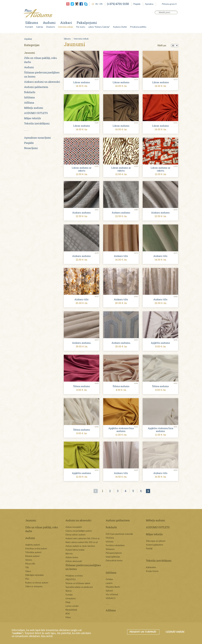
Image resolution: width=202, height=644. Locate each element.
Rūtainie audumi (32, 556)
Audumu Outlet (120, 27)
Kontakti (29, 27)
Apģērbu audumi (33, 545)
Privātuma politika (138, 27)
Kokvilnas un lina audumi (36, 549)
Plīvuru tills (30, 564)
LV (93, 4)
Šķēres (69, 591)
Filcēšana (110, 538)
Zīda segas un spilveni (156, 541)
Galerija (40, 27)
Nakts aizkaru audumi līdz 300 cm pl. (82, 542)
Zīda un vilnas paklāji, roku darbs (42, 529)
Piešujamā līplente (114, 553)
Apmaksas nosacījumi (37, 138)
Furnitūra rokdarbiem (115, 546)
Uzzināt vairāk (175, 632)
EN (101, 4)
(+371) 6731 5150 (118, 4)
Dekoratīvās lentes (114, 561)
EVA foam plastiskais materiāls (119, 534)
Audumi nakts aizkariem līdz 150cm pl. (83, 539)
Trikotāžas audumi (33, 553)
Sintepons (110, 549)
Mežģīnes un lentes (74, 576)
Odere (28, 571)
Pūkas (68, 618)
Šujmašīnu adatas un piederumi (79, 587)
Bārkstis (69, 554)
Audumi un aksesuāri (78, 520)
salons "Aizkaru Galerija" (99, 27)
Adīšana (29, 103)
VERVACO (111, 598)
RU (97, 4)
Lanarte (109, 583)
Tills (27, 568)
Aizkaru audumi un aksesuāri (42, 82)
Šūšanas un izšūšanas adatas (78, 583)
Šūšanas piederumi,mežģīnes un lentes (83, 567)
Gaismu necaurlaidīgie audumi (79, 531)
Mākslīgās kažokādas (34, 575)
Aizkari (66, 23)
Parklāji (149, 549)
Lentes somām (72, 606)
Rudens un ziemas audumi (37, 583)
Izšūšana (29, 97)
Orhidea (109, 580)
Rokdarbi (30, 92)
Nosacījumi (31, 148)
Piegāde (137, 4)
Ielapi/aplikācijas (113, 557)
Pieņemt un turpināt (143, 632)
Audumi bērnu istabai (75, 550)
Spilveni (109, 591)
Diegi (68, 602)
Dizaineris (50, 27)
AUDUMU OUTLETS (36, 113)
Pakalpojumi (87, 23)
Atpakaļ (28, 39)
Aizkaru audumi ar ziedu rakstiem (80, 546)
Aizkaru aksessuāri (74, 561)
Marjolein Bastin (113, 587)
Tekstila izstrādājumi (37, 123)
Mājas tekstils (33, 118)
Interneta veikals (66, 27)
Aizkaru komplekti (74, 527)
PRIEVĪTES (71, 580)
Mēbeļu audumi (34, 108)
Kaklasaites (151, 568)
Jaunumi (30, 53)
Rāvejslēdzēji (71, 610)
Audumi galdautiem (36, 87)
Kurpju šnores (152, 571)
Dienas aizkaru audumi (75, 535)
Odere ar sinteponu (34, 587)
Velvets (29, 560)
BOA (68, 614)
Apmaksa (149, 4)
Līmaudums (71, 599)
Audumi (49, 23)
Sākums (32, 23)
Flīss (27, 579)
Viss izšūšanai (112, 595)
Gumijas (69, 595)
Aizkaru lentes (72, 558)
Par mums (81, 27)
